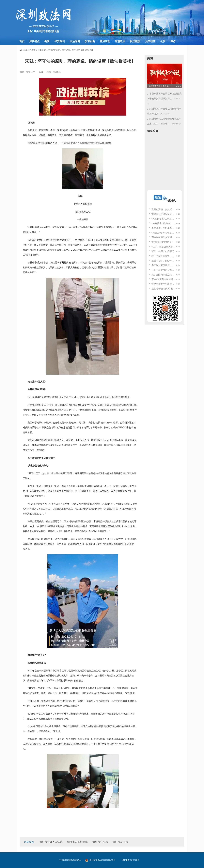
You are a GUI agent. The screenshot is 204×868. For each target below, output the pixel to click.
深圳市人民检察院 (77, 842)
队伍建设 (135, 41)
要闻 (47, 41)
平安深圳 (60, 41)
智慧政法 (120, 41)
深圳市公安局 (100, 842)
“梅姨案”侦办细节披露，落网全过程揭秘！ (164, 233)
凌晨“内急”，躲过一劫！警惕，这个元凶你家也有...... (164, 261)
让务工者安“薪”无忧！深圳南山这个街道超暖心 (164, 270)
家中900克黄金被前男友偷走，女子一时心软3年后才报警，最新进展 (164, 279)
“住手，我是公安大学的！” (164, 247)
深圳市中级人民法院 (51, 842)
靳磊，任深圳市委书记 (163, 251)
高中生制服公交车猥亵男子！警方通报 (164, 237)
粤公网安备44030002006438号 (102, 860)
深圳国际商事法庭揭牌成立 (164, 275)
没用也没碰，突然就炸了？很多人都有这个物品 (164, 209)
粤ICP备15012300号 (131, 860)
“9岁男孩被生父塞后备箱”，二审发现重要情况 (164, 284)
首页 (22, 41)
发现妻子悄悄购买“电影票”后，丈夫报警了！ (164, 289)
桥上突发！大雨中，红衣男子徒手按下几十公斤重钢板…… (164, 256)
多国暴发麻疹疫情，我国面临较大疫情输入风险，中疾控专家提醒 (164, 265)
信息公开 (153, 131)
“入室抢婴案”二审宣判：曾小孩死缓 (164, 219)
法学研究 (150, 41)
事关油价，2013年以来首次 (164, 228)
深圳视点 (34, 41)
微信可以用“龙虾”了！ (163, 242)
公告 (163, 41)
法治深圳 (75, 41)
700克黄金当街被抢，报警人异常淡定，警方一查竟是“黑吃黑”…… (164, 223)
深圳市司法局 (120, 842)
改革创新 (90, 41)
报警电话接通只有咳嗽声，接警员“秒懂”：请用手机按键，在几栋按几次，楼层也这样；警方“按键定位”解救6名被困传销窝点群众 (164, 214)
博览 (173, 41)
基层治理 (105, 41)
